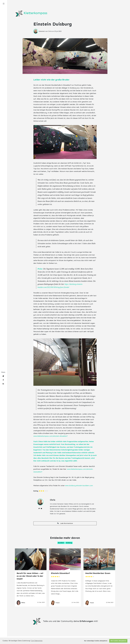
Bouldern (61, 543)
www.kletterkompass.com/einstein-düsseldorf (50, 436)
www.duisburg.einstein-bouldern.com (79, 486)
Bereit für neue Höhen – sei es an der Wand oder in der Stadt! (30, 576)
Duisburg (69, 543)
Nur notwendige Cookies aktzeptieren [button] (96, 641)
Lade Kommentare (65, 523)
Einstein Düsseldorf (60, 573)
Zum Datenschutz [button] (37, 641)
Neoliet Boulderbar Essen (98, 573)
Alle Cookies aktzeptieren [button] (118, 641)
